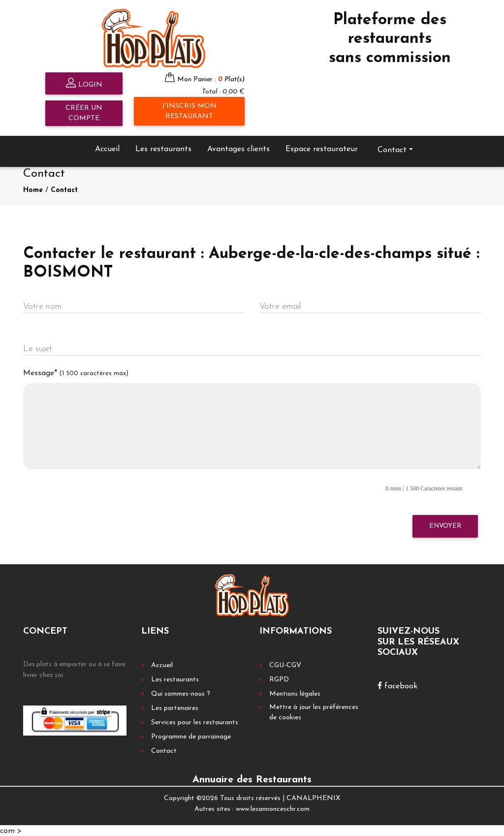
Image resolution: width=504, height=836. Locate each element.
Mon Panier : (211, 78)
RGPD (279, 678)
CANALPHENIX (313, 797)
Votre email (280, 305)
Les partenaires (175, 707)
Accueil (107, 148)
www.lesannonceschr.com (273, 808)
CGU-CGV (285, 664)
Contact (392, 149)
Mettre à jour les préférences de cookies (314, 711)
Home (33, 189)
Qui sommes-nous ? (181, 692)
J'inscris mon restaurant (189, 110)
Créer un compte (84, 112)
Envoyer (445, 525)
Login (84, 82)
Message (76, 372)
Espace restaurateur (322, 148)
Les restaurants (163, 148)
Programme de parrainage (191, 735)
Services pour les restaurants (195, 721)
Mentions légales (295, 692)
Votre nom (42, 305)
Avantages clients (238, 148)
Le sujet (38, 347)
